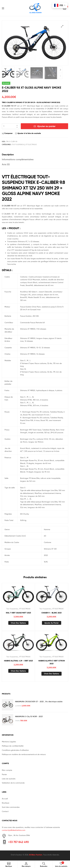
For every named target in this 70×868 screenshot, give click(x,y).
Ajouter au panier (46, 126)
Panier (4, 774)
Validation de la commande (13, 782)
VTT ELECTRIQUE (31, 144)
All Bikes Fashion (36, 854)
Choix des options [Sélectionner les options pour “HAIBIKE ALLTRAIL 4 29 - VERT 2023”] (18, 670)
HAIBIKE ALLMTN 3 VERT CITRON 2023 (52, 662)
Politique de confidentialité (13, 745)
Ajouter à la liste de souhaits (29, 133)
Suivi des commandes (11, 807)
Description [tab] (8, 154)
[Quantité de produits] (11, 126)
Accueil (5, 798)
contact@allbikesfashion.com (14, 830)
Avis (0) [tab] (6, 164)
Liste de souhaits (9, 778)
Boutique (6, 802)
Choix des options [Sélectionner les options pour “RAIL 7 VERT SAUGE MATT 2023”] (18, 622)
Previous (60, 75)
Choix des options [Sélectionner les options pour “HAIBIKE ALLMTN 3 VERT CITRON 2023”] (51, 673)
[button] (62, 26)
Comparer (8, 133)
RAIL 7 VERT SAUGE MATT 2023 (18, 612)
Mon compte (7, 770)
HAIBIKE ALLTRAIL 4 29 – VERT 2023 (18, 660)
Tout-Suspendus (18, 144)
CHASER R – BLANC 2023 (51, 612)
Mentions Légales (9, 741)
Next (60, 69)
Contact (5, 811)
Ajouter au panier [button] (52, 622)
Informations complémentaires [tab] (18, 159)
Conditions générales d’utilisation (15, 750)
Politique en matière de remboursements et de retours (24, 754)
